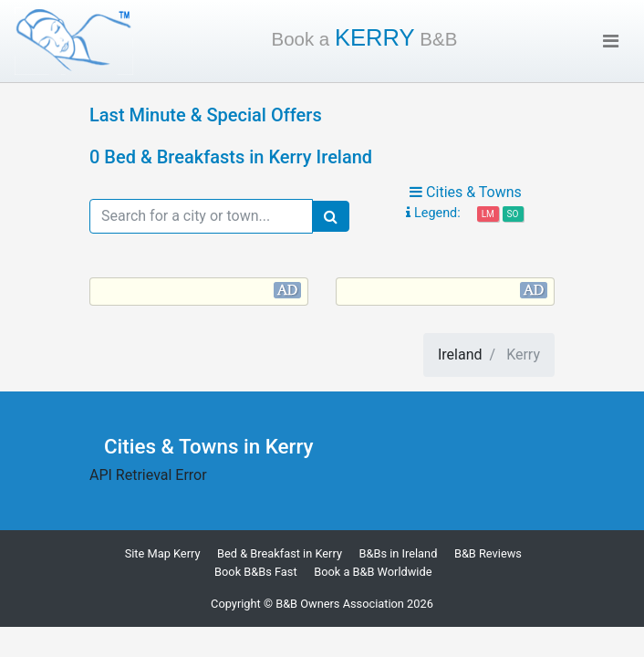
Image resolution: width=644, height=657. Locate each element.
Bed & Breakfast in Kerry (280, 553)
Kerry (365, 37)
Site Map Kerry (163, 553)
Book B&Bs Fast (256, 572)
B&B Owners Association (340, 604)
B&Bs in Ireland (398, 553)
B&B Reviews (488, 553)
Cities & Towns (466, 192)
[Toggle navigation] (611, 41)
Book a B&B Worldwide (373, 572)
